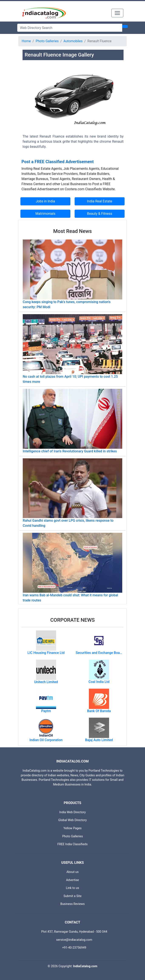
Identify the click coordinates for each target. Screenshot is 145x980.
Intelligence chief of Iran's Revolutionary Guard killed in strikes (70, 451)
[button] (30, 110)
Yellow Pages (72, 828)
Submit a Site (73, 896)
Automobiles (73, 41)
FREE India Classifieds (72, 844)
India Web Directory (72, 812)
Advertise (73, 880)
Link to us (72, 888)
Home (26, 41)
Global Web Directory (72, 820)
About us (72, 872)
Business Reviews (73, 904)
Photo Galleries (47, 41)
